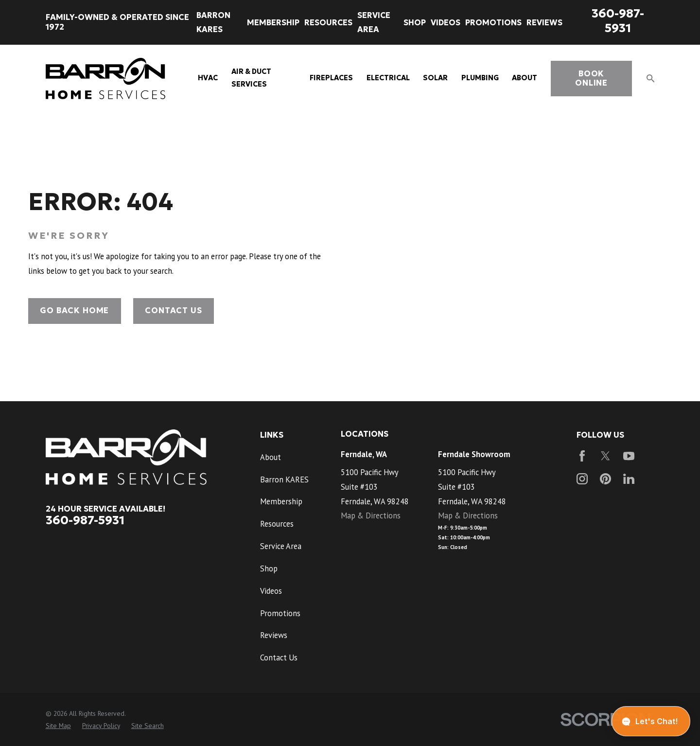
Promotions (280, 613)
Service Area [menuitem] (374, 22)
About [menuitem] (525, 78)
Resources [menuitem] (328, 22)
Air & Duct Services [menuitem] (251, 78)
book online (591, 79)
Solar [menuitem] (435, 78)
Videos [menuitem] (446, 22)
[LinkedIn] (629, 479)
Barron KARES (284, 480)
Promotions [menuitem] (493, 22)
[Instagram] (582, 479)
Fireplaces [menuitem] (331, 78)
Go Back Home (74, 311)
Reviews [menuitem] (544, 22)
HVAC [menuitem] (208, 78)
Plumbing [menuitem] (480, 78)
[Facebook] (582, 456)
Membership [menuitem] (273, 22)
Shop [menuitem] (415, 22)
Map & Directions (371, 515)
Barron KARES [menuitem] (213, 22)
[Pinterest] (605, 479)
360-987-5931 (618, 21)
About (271, 457)
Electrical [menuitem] (388, 78)
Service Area (281, 546)
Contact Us (173, 311)
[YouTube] (629, 456)
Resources (277, 524)
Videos (271, 591)
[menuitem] (58, 726)
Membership (281, 501)
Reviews (274, 635)
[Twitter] (605, 456)
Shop (269, 568)
